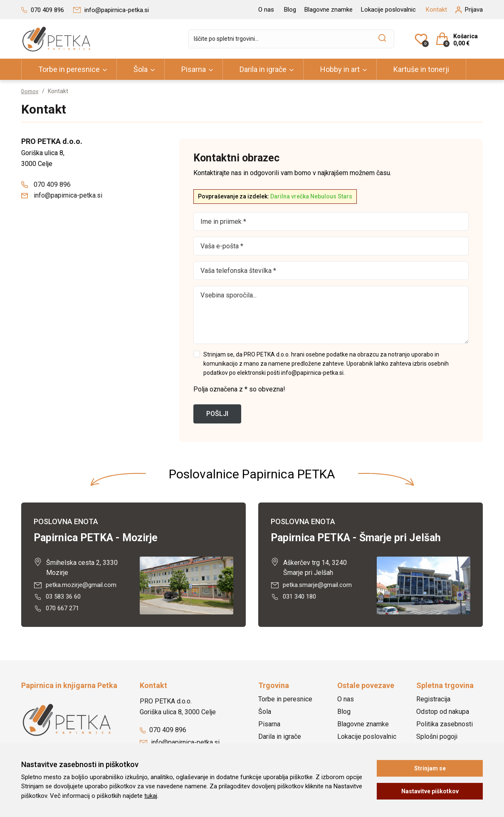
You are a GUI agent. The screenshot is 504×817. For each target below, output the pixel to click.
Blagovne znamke (329, 10)
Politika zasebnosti (445, 726)
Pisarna (194, 69)
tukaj (151, 796)
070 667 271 (58, 610)
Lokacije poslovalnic (388, 10)
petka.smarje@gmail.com (313, 585)
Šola (141, 69)
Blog (290, 10)
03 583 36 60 (59, 598)
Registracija (433, 701)
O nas (266, 10)
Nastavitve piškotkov (430, 791)
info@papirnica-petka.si (62, 195)
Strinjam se (430, 768)
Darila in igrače (263, 69)
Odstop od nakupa (443, 714)
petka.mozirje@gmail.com (77, 585)
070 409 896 (46, 184)
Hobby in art (340, 69)
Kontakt (436, 10)
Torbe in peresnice (69, 69)
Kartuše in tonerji (421, 69)
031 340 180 (295, 598)
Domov (31, 91)
